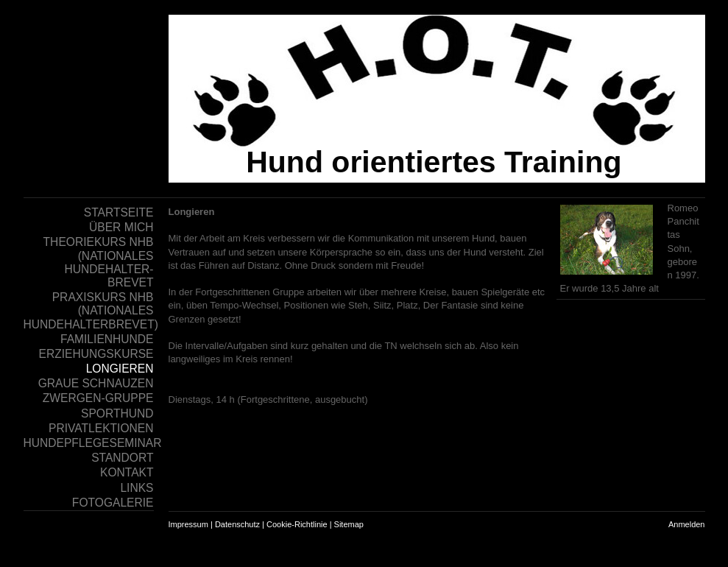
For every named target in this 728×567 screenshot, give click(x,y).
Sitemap (349, 524)
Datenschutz (237, 524)
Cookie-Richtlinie (297, 524)
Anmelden (687, 524)
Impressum (188, 524)
